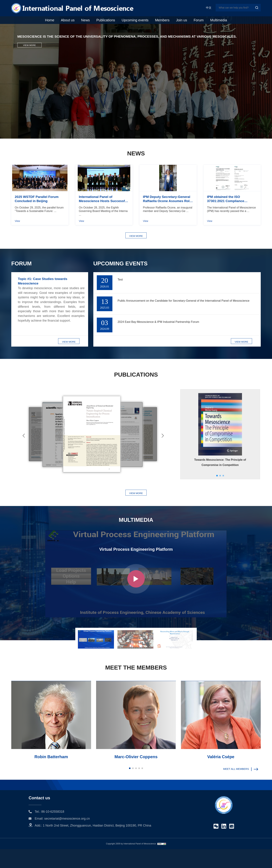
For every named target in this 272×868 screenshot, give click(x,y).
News (86, 20)
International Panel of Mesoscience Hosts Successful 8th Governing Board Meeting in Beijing (104, 215)
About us (68, 20)
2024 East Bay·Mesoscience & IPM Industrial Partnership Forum (170, 339)
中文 (209, 8)
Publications (106, 20)
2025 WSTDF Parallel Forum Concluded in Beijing (37, 214)
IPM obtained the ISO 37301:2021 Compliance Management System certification (226, 215)
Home (50, 20)
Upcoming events (135, 20)
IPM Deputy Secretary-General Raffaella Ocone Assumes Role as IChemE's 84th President (167, 215)
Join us (182, 20)
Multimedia (219, 20)
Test (121, 297)
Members (162, 20)
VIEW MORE (29, 63)
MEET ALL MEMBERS (238, 789)
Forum (199, 20)
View (17, 236)
